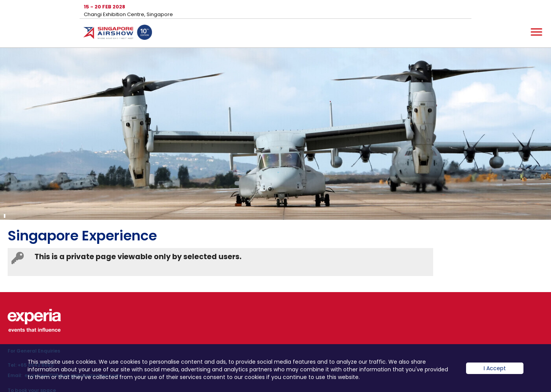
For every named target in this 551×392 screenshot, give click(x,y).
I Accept (495, 368)
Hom (118, 34)
